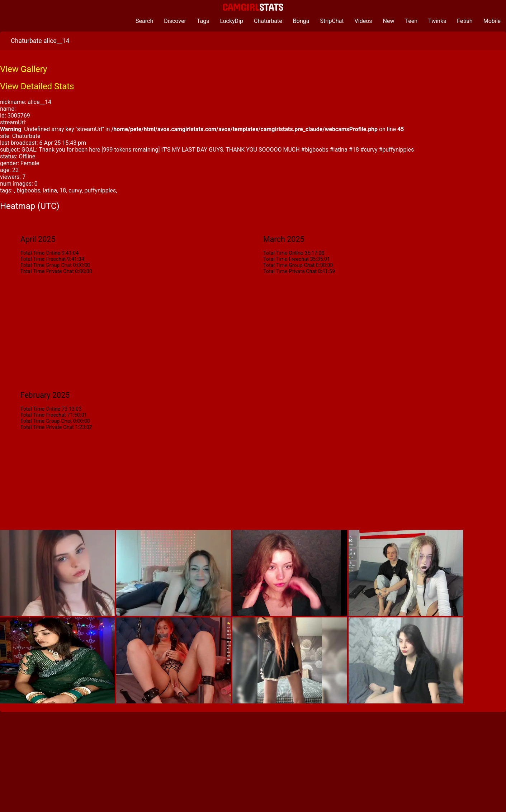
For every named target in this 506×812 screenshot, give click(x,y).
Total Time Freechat (43, 259)
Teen (412, 21)
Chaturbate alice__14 (40, 41)
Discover (175, 21)
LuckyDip (231, 21)
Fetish (465, 21)
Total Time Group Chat (46, 265)
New (389, 21)
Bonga (301, 21)
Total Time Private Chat (47, 271)
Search (144, 21)
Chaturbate (268, 21)
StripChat (332, 21)
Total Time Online (40, 253)
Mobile (492, 21)
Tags (203, 21)
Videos (363, 21)
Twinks (437, 21)
